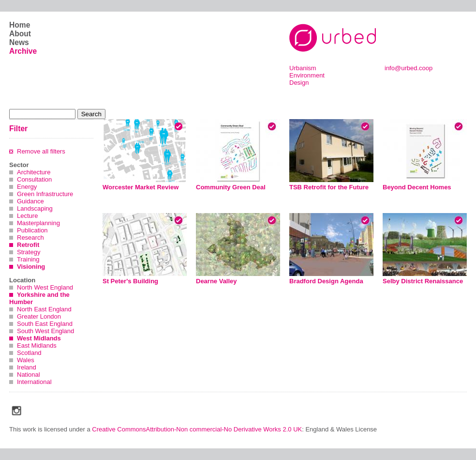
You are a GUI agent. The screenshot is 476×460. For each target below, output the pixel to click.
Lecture (27, 216)
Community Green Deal (231, 187)
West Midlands (39, 338)
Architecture (34, 172)
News (19, 42)
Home (20, 25)
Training (28, 259)
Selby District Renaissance (423, 281)
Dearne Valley (216, 281)
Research (30, 238)
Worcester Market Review (141, 187)
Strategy (29, 252)
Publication (32, 230)
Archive (23, 51)
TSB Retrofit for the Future (329, 187)
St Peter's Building (130, 281)
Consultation (34, 179)
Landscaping (35, 208)
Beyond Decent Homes (417, 187)
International (34, 382)
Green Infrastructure (45, 194)
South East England (45, 324)
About (20, 34)
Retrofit (28, 245)
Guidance (30, 201)
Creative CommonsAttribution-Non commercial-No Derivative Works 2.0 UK (197, 429)
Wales (26, 360)
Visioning (31, 267)
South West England (45, 331)
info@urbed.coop (409, 68)
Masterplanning (38, 223)
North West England (45, 287)
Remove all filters (41, 151)
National (29, 375)
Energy (27, 187)
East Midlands (37, 345)
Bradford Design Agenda (326, 281)
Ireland (27, 367)
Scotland (29, 353)
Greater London (39, 316)
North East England (44, 309)
